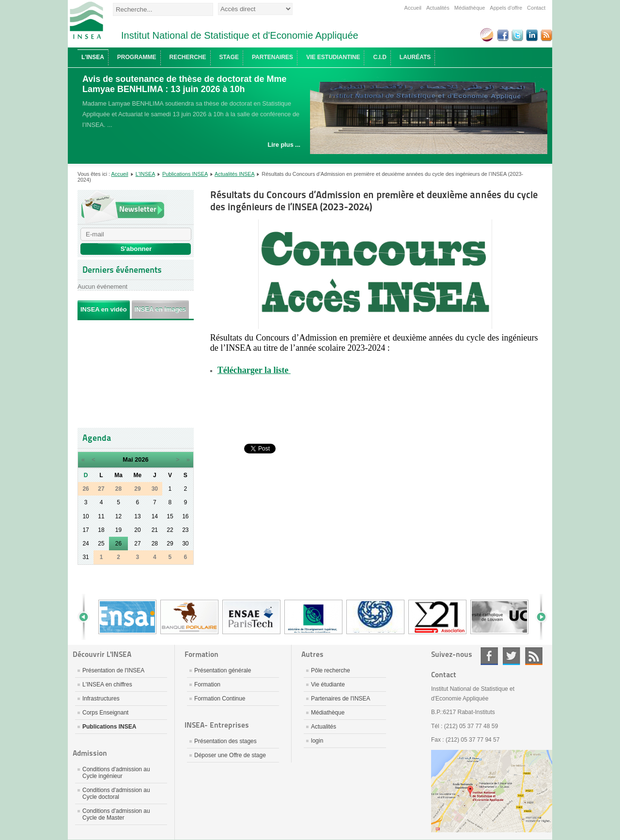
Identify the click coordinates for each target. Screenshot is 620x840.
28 (155, 544)
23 (185, 530)
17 (85, 530)
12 (118, 516)
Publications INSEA (185, 174)
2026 (141, 459)
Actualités (438, 8)
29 (170, 544)
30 (185, 544)
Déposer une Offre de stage (230, 755)
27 (137, 544)
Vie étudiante (328, 684)
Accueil (413, 8)
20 (137, 530)
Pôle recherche (331, 670)
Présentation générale (223, 670)
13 (137, 516)
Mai (128, 459)
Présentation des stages (225, 741)
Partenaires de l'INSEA (341, 699)
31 (85, 557)
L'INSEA (145, 174)
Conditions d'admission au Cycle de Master (116, 814)
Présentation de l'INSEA (113, 670)
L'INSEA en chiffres (107, 684)
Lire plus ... (284, 145)
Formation (207, 684)
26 (118, 544)
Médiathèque (470, 8)
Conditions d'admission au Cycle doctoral (116, 793)
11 (101, 516)
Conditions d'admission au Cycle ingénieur (116, 773)
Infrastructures (101, 699)
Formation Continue (220, 699)
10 (85, 516)
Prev (87, 617)
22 (170, 530)
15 (170, 516)
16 (185, 516)
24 (85, 544)
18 (101, 530)
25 (101, 544)
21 (155, 530)
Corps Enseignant (105, 713)
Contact (536, 8)
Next (538, 617)
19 (118, 530)
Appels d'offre (506, 8)
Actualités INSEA (234, 174)
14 (155, 516)
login (317, 741)
